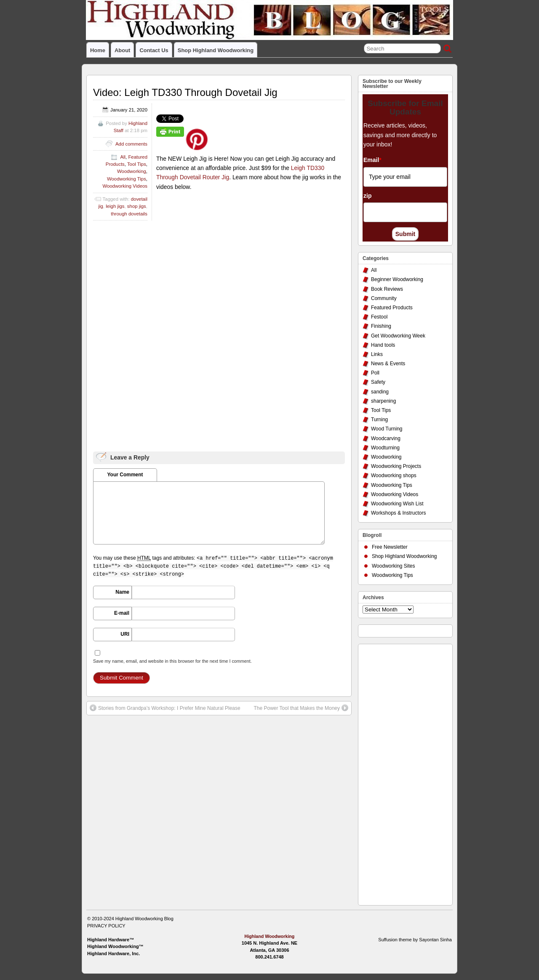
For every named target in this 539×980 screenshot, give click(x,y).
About (122, 50)
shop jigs (137, 206)
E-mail (122, 613)
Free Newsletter (390, 547)
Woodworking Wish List (397, 504)
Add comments (131, 144)
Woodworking (132, 171)
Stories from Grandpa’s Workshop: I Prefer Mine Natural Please (165, 708)
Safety (378, 382)
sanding (380, 392)
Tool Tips (137, 164)
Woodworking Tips (127, 179)
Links (377, 354)
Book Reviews (387, 289)
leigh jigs (115, 206)
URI (125, 634)
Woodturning (385, 448)
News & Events (388, 364)
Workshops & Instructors (399, 513)
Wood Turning (387, 429)
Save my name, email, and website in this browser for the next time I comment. (172, 661)
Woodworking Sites (394, 566)
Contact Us (154, 50)
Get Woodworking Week (398, 336)
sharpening (383, 401)
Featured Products (392, 308)
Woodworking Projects (396, 466)
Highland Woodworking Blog (144, 919)
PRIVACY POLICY (106, 926)
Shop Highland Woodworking (216, 50)
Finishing (381, 326)
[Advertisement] (396, 773)
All (123, 157)
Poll (375, 373)
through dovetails (129, 214)
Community (384, 298)
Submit (405, 234)
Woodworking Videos (125, 186)
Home (98, 50)
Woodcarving (386, 438)
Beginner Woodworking (397, 279)
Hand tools (383, 345)
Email (372, 160)
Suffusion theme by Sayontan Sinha (415, 940)
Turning (379, 420)
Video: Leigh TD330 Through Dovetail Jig (185, 92)
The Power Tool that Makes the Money (301, 708)
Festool (379, 317)
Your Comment (125, 475)
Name (122, 592)
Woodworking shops (394, 475)
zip (367, 196)
